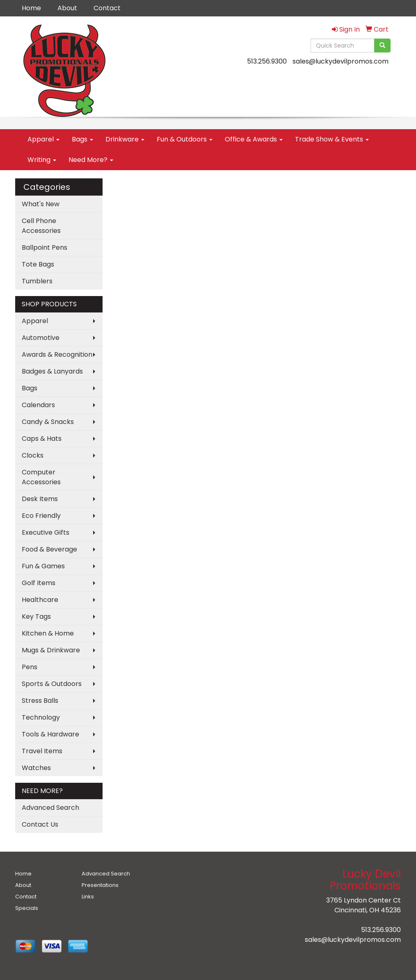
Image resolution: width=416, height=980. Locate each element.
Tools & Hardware (50, 734)
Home (31, 8)
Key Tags (36, 616)
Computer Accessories (41, 477)
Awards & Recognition (57, 354)
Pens (30, 667)
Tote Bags (38, 264)
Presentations (100, 885)
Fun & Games (43, 566)
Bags (82, 139)
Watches (36, 768)
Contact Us (40, 824)
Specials (27, 908)
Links (88, 897)
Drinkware (125, 139)
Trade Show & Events (332, 139)
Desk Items (40, 499)
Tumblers (37, 281)
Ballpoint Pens (45, 247)
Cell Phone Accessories (41, 226)
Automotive (41, 338)
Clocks (33, 455)
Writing (42, 160)
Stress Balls (40, 701)
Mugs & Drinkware (51, 650)
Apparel (43, 139)
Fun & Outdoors (185, 139)
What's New (41, 204)
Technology (41, 717)
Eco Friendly (41, 516)
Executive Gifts (46, 532)
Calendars (38, 405)
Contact (107, 8)
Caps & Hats (42, 439)
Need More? (91, 160)
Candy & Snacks (48, 422)
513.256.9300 (267, 61)
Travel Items (42, 751)
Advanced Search (50, 808)
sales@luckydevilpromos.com (341, 61)
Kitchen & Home (48, 633)
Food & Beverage (49, 549)
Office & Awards (254, 139)
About (67, 8)
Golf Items (39, 583)
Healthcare (40, 600)
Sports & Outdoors (52, 684)
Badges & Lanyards (52, 371)
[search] (382, 46)
